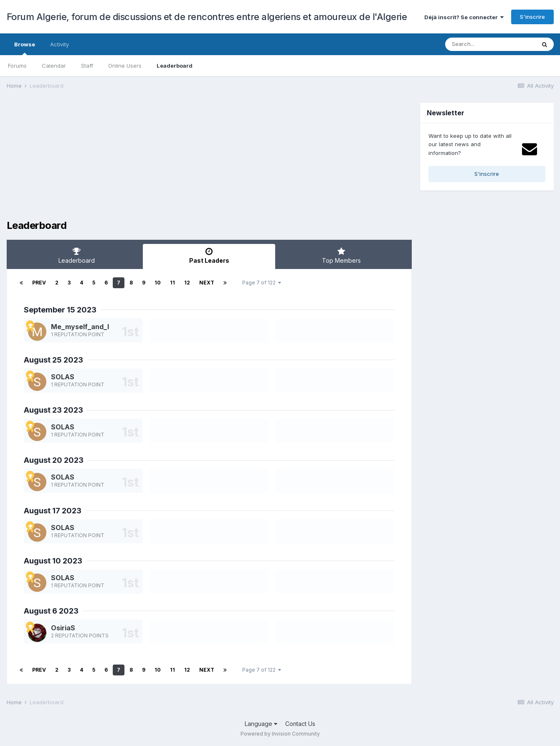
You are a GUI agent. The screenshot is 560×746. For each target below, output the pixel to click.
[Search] (490, 44)
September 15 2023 (60, 310)
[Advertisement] (159, 161)
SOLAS (63, 377)
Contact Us (300, 724)
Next (207, 283)
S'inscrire (532, 17)
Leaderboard (175, 66)
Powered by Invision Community (280, 734)
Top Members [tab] (341, 256)
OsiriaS (63, 628)
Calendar (54, 66)
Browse (25, 48)
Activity (60, 44)
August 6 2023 (51, 611)
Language (261, 724)
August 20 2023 (54, 460)
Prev (39, 283)
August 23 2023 (53, 410)
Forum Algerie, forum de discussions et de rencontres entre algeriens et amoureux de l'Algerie (207, 17)
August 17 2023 (53, 511)
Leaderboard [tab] (77, 256)
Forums (17, 66)
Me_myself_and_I (80, 327)
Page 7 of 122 (262, 283)
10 (158, 283)
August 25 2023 (53, 360)
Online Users (125, 66)
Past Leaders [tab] (209, 256)
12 (187, 283)
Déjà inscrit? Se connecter (464, 17)
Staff (87, 66)
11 (172, 283)
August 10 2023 (53, 561)
